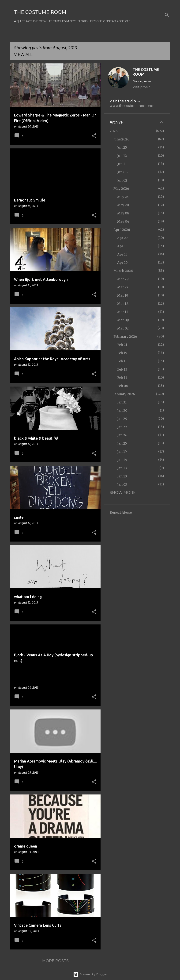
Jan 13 (122, 468)
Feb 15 (122, 361)
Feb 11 (122, 378)
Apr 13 (122, 254)
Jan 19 (122, 452)
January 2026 (124, 394)
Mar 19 (123, 295)
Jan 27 (122, 427)
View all (23, 55)
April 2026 (122, 230)
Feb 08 (123, 386)
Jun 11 (122, 164)
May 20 (123, 205)
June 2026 (121, 139)
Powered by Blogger (90, 974)
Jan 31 (122, 402)
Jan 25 (122, 443)
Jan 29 (122, 419)
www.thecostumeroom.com (133, 106)
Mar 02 (123, 328)
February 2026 (125, 337)
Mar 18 (123, 304)
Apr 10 (122, 263)
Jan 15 (122, 460)
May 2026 (121, 189)
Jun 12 (122, 156)
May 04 (123, 221)
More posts (55, 961)
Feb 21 (122, 345)
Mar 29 (123, 279)
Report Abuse (121, 512)
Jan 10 (122, 476)
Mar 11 (123, 312)
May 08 (123, 213)
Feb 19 (122, 353)
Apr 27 (122, 238)
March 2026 (123, 271)
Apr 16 (122, 246)
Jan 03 (122, 484)
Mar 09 (123, 320)
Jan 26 (122, 435)
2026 (114, 131)
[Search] (167, 15)
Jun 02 (122, 180)
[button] (94, 136)
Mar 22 (123, 287)
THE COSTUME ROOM (40, 12)
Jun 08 (122, 172)
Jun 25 (122, 147)
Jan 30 (122, 411)
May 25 (123, 197)
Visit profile (142, 87)
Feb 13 (122, 369)
